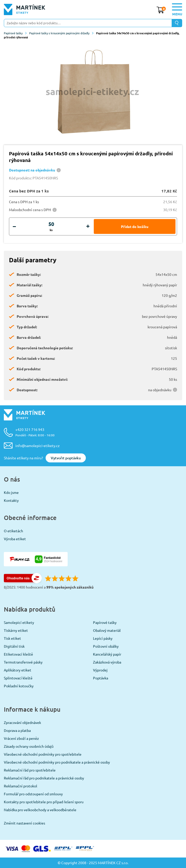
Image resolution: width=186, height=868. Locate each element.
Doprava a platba (17, 730)
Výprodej (100, 670)
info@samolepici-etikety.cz (38, 446)
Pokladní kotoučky (19, 686)
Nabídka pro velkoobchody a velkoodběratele (40, 810)
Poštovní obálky (106, 646)
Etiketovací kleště (18, 654)
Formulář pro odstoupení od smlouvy (33, 794)
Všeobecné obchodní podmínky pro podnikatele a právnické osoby (57, 762)
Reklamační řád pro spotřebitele (30, 770)
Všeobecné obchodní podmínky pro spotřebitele (43, 754)
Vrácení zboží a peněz (21, 738)
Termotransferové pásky (23, 662)
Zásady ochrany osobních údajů (29, 746)
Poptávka (101, 678)
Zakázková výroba (107, 662)
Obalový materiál (107, 630)
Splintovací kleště (18, 678)
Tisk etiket (12, 638)
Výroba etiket (15, 539)
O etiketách (13, 531)
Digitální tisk (14, 646)
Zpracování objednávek (22, 722)
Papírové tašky (15, 33)
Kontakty (11, 500)
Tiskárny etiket (16, 630)
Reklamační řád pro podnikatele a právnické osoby (44, 778)
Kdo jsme (11, 492)
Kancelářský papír (107, 654)
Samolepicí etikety (19, 622)
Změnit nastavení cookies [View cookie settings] (24, 823)
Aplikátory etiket (18, 670)
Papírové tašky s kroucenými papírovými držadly (61, 33)
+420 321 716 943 (35, 432)
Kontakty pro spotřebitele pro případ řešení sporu (44, 802)
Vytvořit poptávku (66, 458)
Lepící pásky (103, 638)
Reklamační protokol (20, 786)
